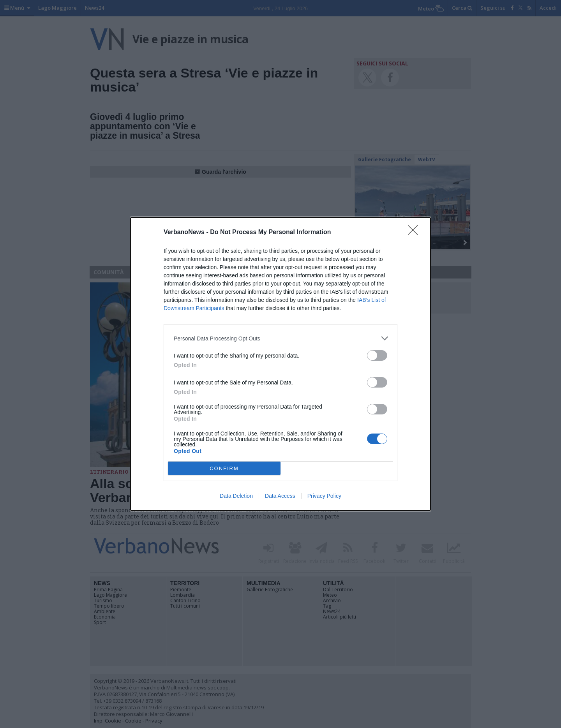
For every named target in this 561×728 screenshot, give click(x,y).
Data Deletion (236, 496)
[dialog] (280, 364)
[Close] (415, 233)
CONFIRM (224, 468)
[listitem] (280, 338)
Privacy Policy (324, 496)
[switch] (377, 355)
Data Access (280, 496)
